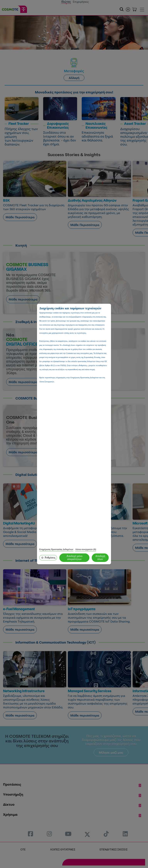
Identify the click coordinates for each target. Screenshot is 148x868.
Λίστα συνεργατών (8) (86, 549)
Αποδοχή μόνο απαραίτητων (74, 558)
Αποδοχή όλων (100, 558)
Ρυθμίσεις (48, 558)
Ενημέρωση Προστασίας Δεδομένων (56, 549)
